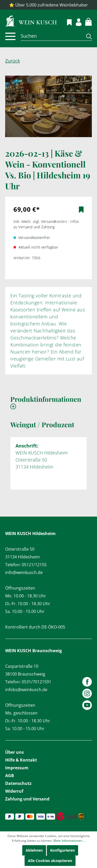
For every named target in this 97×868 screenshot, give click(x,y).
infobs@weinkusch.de (26, 690)
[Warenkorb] (85, 21)
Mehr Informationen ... (69, 841)
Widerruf (14, 791)
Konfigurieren (62, 850)
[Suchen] (52, 36)
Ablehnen (34, 850)
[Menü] (10, 36)
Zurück (13, 61)
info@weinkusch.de (24, 572)
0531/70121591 (36, 682)
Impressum (17, 768)
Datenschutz (18, 783)
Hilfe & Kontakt (21, 760)
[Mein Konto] (76, 21)
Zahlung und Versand (27, 799)
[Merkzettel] (66, 22)
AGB (10, 776)
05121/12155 (34, 565)
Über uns (14, 752)
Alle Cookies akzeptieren (50, 861)
